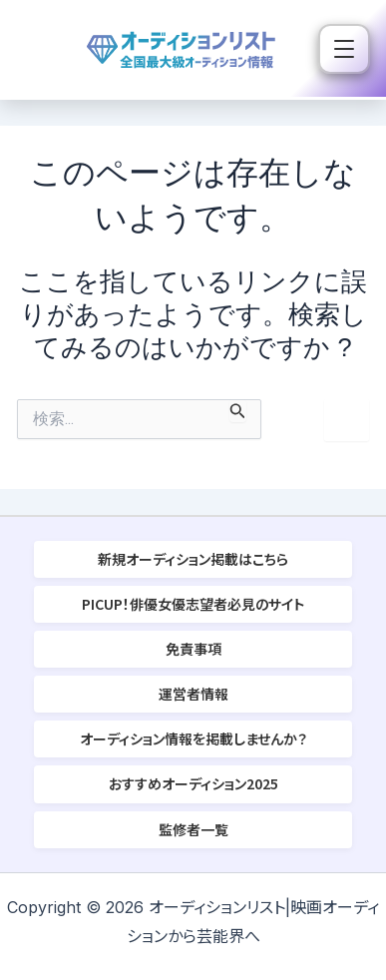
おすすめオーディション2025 (193, 783)
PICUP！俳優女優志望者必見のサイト (193, 604)
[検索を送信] (238, 411)
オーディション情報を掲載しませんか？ (193, 738)
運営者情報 (193, 694)
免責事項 (193, 649)
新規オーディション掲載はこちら (193, 559)
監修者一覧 (193, 829)
